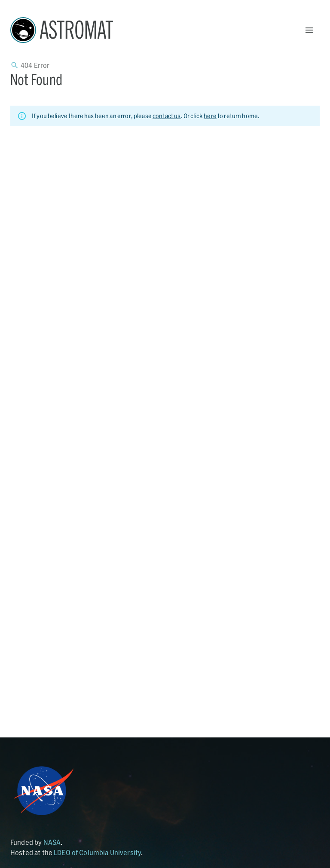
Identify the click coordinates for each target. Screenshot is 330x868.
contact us (167, 116)
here (210, 116)
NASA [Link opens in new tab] (52, 842)
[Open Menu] (309, 30)
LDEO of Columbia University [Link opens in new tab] (97, 852)
